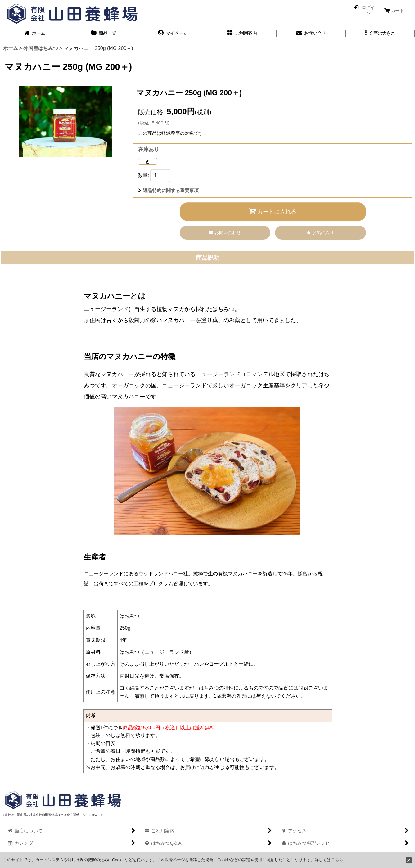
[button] (380, 33)
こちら (337, 860)
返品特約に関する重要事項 (168, 191)
